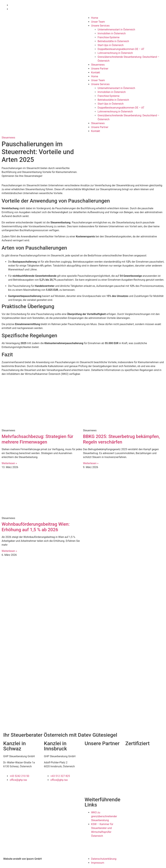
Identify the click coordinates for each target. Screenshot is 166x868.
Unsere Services (100, 26)
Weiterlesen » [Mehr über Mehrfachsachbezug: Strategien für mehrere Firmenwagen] (9, 463)
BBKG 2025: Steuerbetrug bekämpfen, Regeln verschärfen (121, 439)
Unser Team (98, 22)
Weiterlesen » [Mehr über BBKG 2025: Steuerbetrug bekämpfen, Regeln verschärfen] (91, 463)
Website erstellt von (15, 859)
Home (95, 18)
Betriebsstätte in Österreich (113, 41)
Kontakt (96, 72)
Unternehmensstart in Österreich (116, 30)
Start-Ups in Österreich (111, 45)
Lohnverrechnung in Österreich (115, 53)
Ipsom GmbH (34, 859)
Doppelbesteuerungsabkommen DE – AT (121, 49)
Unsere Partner (100, 69)
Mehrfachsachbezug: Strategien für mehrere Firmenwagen (37, 439)
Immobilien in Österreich (112, 33)
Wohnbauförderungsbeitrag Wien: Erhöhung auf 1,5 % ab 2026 (36, 527)
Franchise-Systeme (109, 37)
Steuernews (98, 65)
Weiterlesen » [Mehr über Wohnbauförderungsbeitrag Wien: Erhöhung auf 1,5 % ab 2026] (9, 551)
